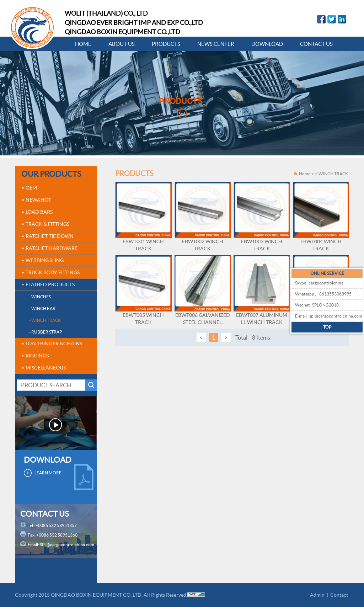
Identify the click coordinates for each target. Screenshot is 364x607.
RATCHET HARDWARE (52, 248)
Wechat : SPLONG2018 (317, 305)
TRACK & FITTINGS (47, 224)
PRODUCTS (166, 44)
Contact (339, 595)
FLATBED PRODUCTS (50, 284)
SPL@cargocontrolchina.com (67, 545)
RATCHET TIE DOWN (50, 236)
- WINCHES (40, 297)
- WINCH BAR (42, 308)
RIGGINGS (37, 356)
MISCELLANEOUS (46, 368)
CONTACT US (316, 44)
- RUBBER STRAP (45, 332)
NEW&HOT (38, 200)
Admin (317, 595)
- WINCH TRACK (45, 320)
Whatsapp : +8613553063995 (323, 294)
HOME (83, 44)
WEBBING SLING (45, 260)
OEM (31, 188)
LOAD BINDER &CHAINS (54, 344)
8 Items (261, 337)
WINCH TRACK (333, 174)
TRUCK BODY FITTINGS (53, 272)
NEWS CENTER (216, 44)
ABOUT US (122, 44)
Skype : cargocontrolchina (319, 283)
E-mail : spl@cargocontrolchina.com (329, 316)
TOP (327, 327)
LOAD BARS (39, 212)
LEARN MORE (48, 473)
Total (241, 337)
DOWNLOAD (267, 44)
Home (305, 174)
